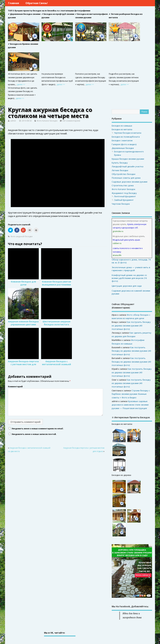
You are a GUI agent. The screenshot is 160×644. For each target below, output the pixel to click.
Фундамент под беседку (124, 193)
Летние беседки (120, 170)
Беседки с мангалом (122, 140)
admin (13, 121)
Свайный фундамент (124, 200)
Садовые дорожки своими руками (130, 182)
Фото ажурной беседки (21, 236)
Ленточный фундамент (125, 196)
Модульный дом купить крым (126, 240)
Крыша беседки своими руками (128, 159)
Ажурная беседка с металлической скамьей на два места (56, 364)
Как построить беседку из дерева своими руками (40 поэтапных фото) (131, 326)
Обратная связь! (37, 3)
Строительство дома (123, 185)
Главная (14, 3)
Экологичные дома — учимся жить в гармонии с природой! (131, 269)
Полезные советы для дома (126, 178)
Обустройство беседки (124, 174)
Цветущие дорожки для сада (127, 286)
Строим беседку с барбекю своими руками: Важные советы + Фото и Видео (131, 394)
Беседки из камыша (122, 126)
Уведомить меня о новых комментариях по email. (38, 429)
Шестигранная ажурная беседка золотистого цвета (56, 324)
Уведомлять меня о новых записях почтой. (34, 434)
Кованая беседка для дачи (23, 283)
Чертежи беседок (121, 204)
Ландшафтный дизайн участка (127, 166)
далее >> (21, 84)
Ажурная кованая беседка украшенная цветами (23, 323)
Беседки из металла (122, 129)
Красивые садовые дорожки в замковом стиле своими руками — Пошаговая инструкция (130, 405)
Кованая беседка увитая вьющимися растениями (56, 283)
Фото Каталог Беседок (47, 121)
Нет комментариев (71, 121)
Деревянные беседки (123, 148)
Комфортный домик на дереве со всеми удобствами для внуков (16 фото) (129, 278)
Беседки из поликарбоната (126, 137)
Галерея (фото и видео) (124, 144)
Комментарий (15, 387)
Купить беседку (120, 163)
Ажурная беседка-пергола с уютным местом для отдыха (23, 364)
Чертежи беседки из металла (128, 133)
